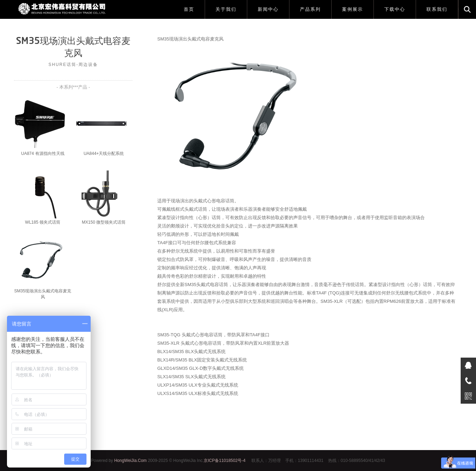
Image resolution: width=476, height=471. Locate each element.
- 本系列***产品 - (73, 87)
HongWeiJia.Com (130, 461)
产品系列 (310, 9)
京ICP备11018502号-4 (225, 461)
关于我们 (226, 9)
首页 (189, 9)
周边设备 (88, 65)
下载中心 (395, 9)
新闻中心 (268, 9)
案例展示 (353, 9)
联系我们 (437, 9)
